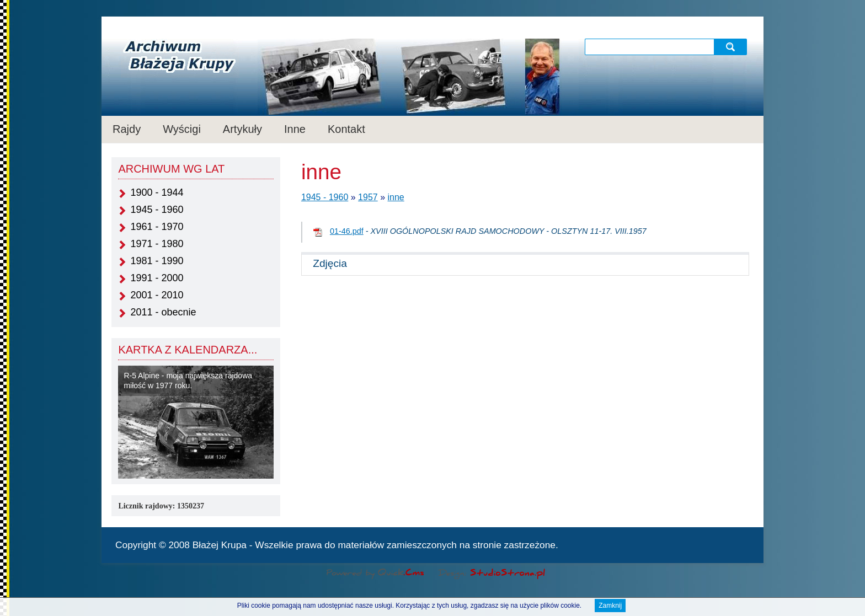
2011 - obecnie (163, 312)
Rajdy (127, 129)
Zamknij (610, 606)
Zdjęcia (330, 263)
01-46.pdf (347, 231)
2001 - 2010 (157, 295)
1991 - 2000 (157, 278)
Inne (295, 129)
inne (396, 197)
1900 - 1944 (157, 192)
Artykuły (242, 129)
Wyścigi (182, 129)
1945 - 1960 (157, 210)
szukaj (732, 47)
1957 (368, 197)
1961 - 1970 (157, 227)
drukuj (745, 544)
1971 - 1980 (157, 244)
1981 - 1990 (157, 261)
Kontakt (346, 129)
